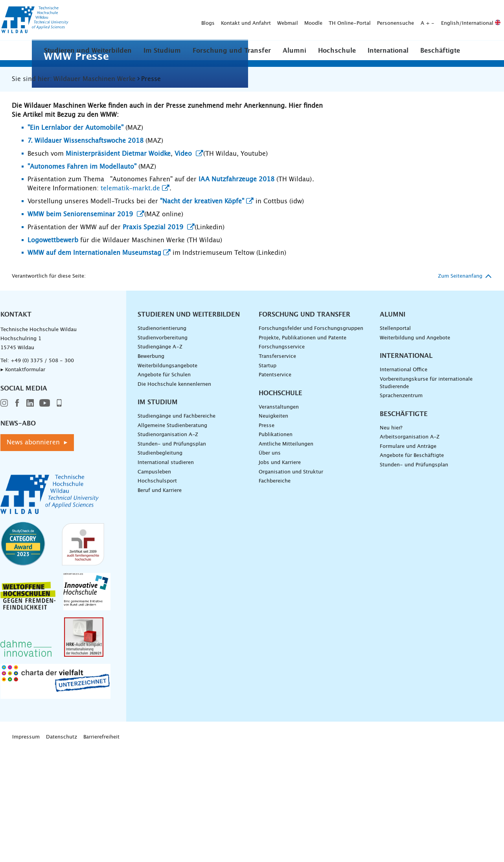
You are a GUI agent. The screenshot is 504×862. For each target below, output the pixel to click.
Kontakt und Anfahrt (122, 20)
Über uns (270, 569)
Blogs (85, 20)
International (388, 51)
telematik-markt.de (130, 304)
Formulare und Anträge (408, 562)
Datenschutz (62, 852)
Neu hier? (391, 543)
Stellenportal (395, 444)
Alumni (294, 51)
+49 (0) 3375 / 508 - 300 (42, 476)
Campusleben (154, 587)
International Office (404, 485)
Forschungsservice (282, 463)
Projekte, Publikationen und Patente (303, 453)
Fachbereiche (275, 596)
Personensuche (272, 20)
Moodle (190, 20)
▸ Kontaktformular (23, 485)
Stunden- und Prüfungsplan (172, 559)
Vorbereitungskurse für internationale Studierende (426, 498)
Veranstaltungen (279, 522)
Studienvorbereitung (163, 453)
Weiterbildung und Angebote (415, 453)
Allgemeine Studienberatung (172, 541)
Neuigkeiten (273, 532)
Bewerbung (151, 472)
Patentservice (275, 490)
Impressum (26, 852)
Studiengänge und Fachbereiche (177, 532)
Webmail (164, 20)
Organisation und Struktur (291, 587)
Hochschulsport (157, 596)
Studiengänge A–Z (160, 463)
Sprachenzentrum (401, 511)
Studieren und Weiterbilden (88, 51)
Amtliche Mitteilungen (286, 559)
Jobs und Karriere (280, 578)
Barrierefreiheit (101, 852)
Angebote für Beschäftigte (412, 571)
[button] (88, 50)
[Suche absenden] (492, 20)
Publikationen (276, 550)
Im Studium (162, 51)
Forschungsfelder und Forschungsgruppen (311, 444)
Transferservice (277, 472)
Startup (268, 481)
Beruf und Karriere (160, 606)
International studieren (166, 578)
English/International (347, 20)
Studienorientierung (162, 444)
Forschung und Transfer (232, 51)
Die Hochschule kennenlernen (174, 500)
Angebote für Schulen (164, 490)
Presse (267, 541)
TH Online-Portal (226, 20)
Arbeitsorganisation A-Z (410, 553)
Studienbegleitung (160, 569)
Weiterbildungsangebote (167, 481)
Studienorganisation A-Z (168, 550)
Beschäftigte (440, 51)
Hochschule (337, 51)
